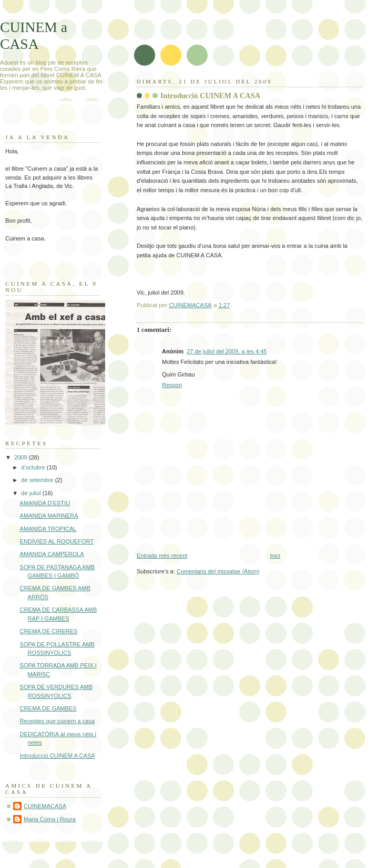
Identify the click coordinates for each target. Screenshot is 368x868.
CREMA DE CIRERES (49, 631)
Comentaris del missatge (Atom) (218, 571)
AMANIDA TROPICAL (48, 529)
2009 (22, 457)
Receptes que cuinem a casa (57, 721)
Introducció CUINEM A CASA (58, 756)
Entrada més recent (162, 556)
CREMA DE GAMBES (48, 708)
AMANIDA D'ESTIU (45, 503)
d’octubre (34, 467)
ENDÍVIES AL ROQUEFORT (57, 541)
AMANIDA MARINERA (49, 516)
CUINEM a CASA (34, 35)
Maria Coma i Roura (50, 819)
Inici (275, 556)
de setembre (38, 480)
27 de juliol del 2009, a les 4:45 (227, 351)
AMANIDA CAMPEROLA (52, 554)
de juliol (32, 493)
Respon (172, 385)
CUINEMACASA (45, 806)
